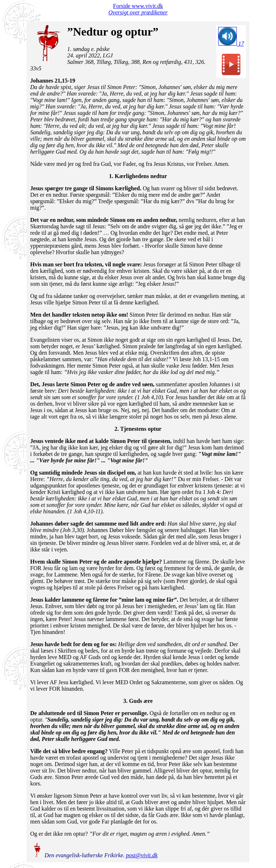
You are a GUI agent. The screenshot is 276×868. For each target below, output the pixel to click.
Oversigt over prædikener (138, 12)
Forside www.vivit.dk (138, 6)
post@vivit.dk (142, 855)
